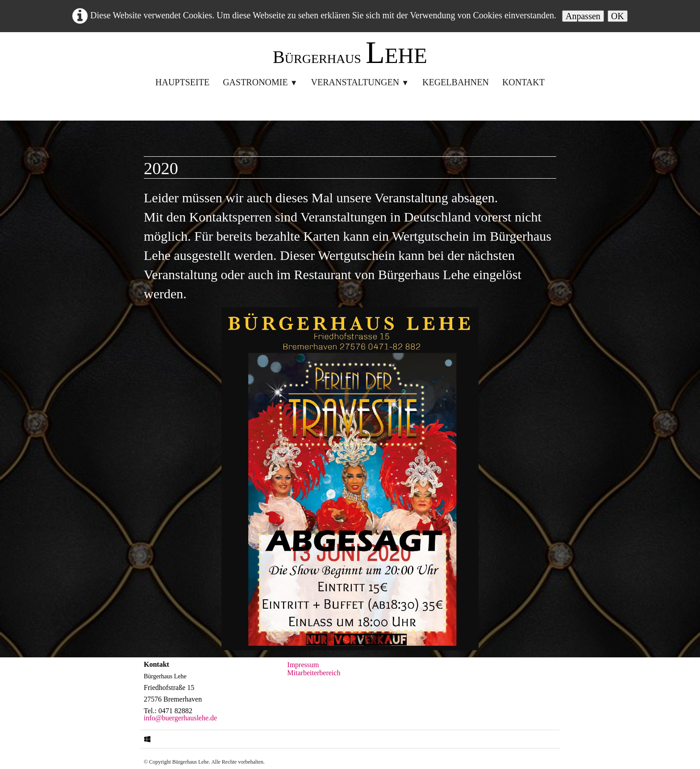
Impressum (303, 665)
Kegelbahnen (456, 82)
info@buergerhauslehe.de (180, 718)
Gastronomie (260, 82)
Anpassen (583, 16)
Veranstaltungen (360, 82)
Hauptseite (182, 82)
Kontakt (523, 82)
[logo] (350, 55)
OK (618, 16)
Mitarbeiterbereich (314, 673)
